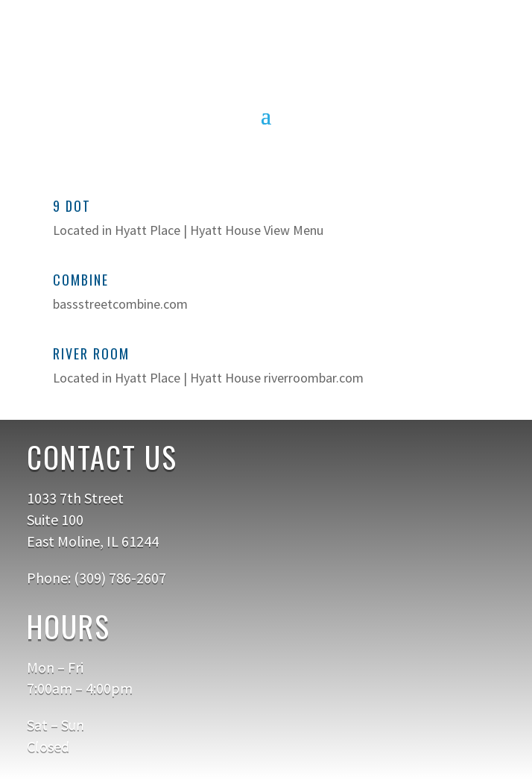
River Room (91, 353)
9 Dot (72, 206)
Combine (81, 280)
